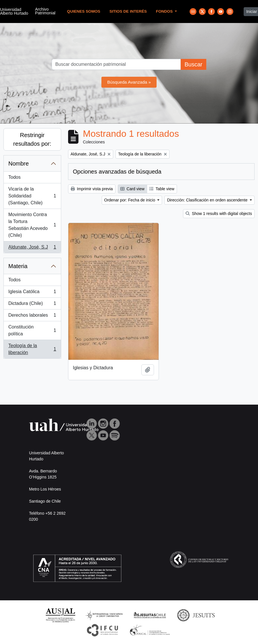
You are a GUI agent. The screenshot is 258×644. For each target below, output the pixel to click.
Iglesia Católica (32, 293)
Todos (15, 177)
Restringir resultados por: (32, 139)
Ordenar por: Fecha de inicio (130, 200)
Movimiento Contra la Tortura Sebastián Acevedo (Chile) (32, 225)
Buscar (193, 64)
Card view (132, 189)
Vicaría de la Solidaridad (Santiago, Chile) (32, 196)
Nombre (19, 164)
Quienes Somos (84, 11)
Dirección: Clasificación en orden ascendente (208, 200)
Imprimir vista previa (92, 189)
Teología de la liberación (32, 349)
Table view (162, 189)
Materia (18, 266)
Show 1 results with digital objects (219, 214)
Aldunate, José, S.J (32, 248)
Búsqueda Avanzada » (129, 82)
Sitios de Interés (128, 11)
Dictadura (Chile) (32, 305)
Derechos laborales (32, 316)
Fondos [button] (165, 11)
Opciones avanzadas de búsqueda (117, 172)
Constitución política (32, 330)
